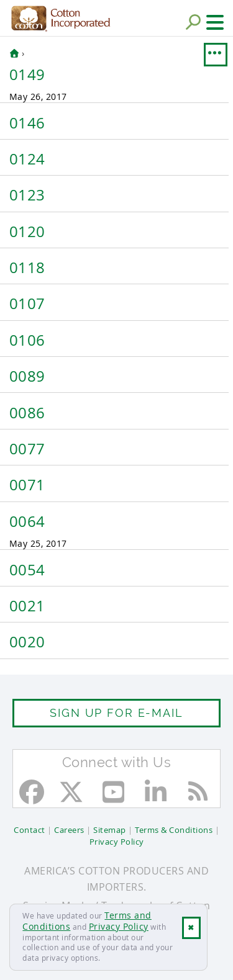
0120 (27, 232)
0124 (27, 159)
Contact (30, 830)
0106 (27, 340)
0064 (27, 521)
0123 (27, 195)
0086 (27, 413)
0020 (27, 642)
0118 (27, 267)
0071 (27, 485)
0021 (27, 606)
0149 (27, 74)
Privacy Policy (119, 926)
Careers (69, 830)
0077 (27, 449)
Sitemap (110, 830)
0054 (27, 570)
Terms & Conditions (174, 830)
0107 (27, 303)
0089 (27, 376)
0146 (27, 123)
